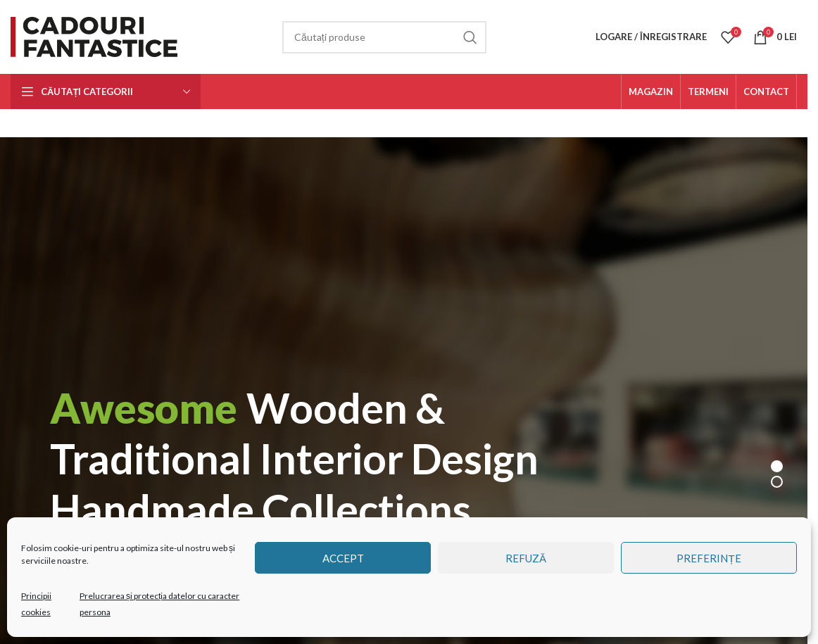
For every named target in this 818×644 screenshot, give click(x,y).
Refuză (526, 558)
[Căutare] (384, 37)
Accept (343, 558)
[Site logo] (97, 36)
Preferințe (709, 558)
